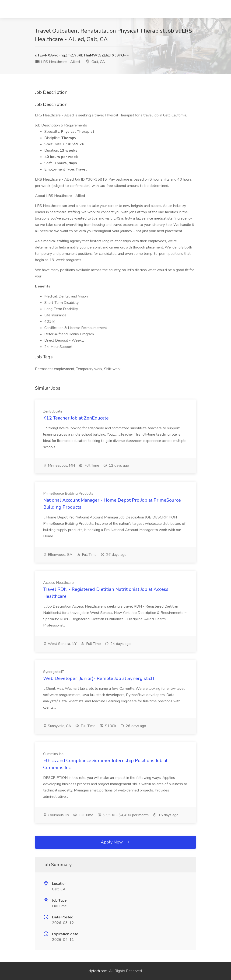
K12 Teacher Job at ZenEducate (76, 418)
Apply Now (115, 842)
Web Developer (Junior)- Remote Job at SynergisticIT (99, 678)
